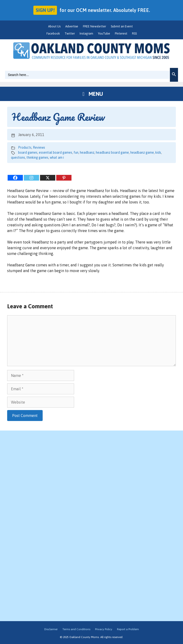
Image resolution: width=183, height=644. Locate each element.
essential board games (56, 152)
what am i (57, 157)
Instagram (86, 33)
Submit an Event (122, 26)
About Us (54, 26)
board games (28, 152)
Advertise (72, 26)
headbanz (87, 152)
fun (76, 152)
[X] (48, 178)
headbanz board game (112, 152)
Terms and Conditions (76, 629)
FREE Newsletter (94, 26)
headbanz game (142, 152)
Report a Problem (128, 629)
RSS (134, 33)
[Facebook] (15, 178)
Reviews (39, 147)
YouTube (104, 33)
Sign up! (45, 10)
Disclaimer (51, 629)
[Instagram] (31, 178)
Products (25, 147)
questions (18, 157)
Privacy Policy (104, 629)
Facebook (53, 33)
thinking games (37, 157)
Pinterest (121, 33)
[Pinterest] (64, 178)
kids (158, 152)
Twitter (70, 33)
